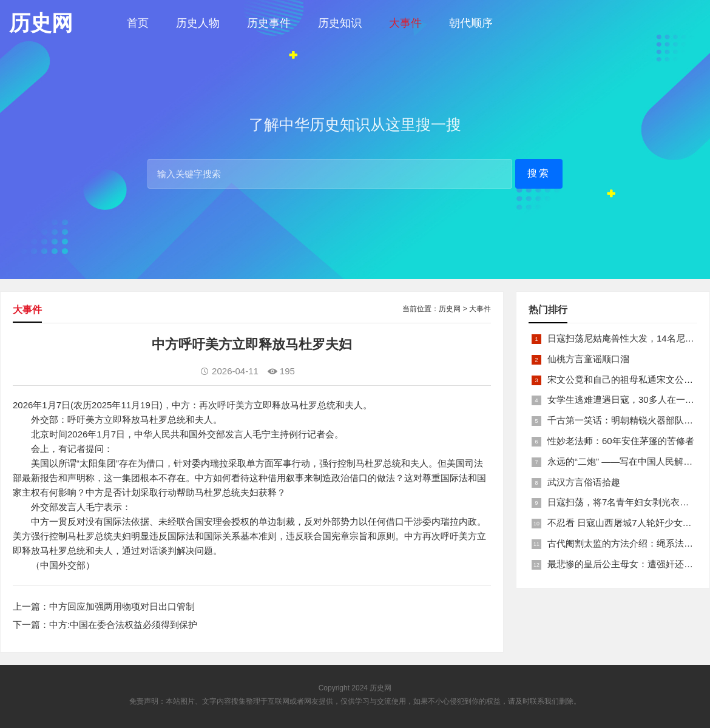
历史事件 (269, 23)
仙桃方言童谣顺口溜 (588, 359)
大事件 (405, 23)
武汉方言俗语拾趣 (584, 482)
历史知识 (340, 23)
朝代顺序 (471, 23)
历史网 (450, 309)
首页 (138, 23)
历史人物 (198, 23)
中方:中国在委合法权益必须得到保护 (123, 625)
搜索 (539, 173)
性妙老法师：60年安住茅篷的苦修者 (621, 441)
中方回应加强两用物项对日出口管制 (122, 606)
